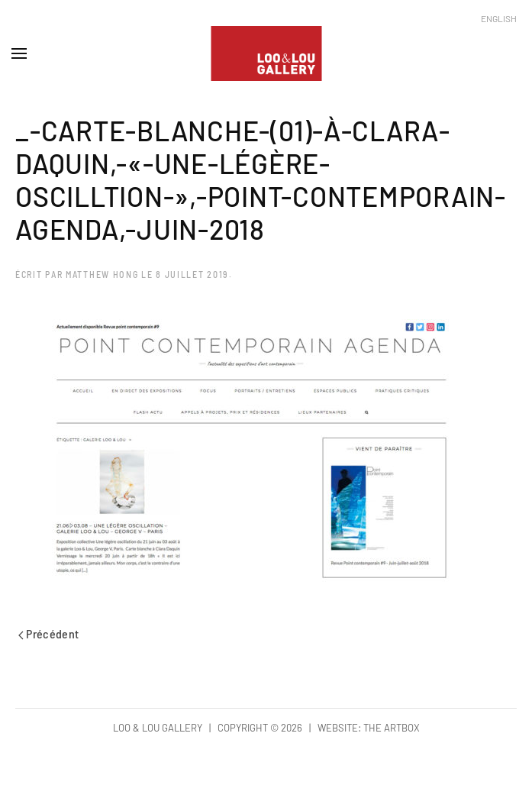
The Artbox (392, 728)
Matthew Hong (102, 274)
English (499, 18)
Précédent (49, 633)
